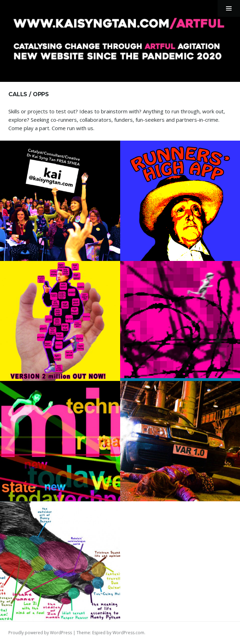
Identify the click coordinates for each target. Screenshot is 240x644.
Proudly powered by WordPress (40, 633)
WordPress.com (128, 633)
